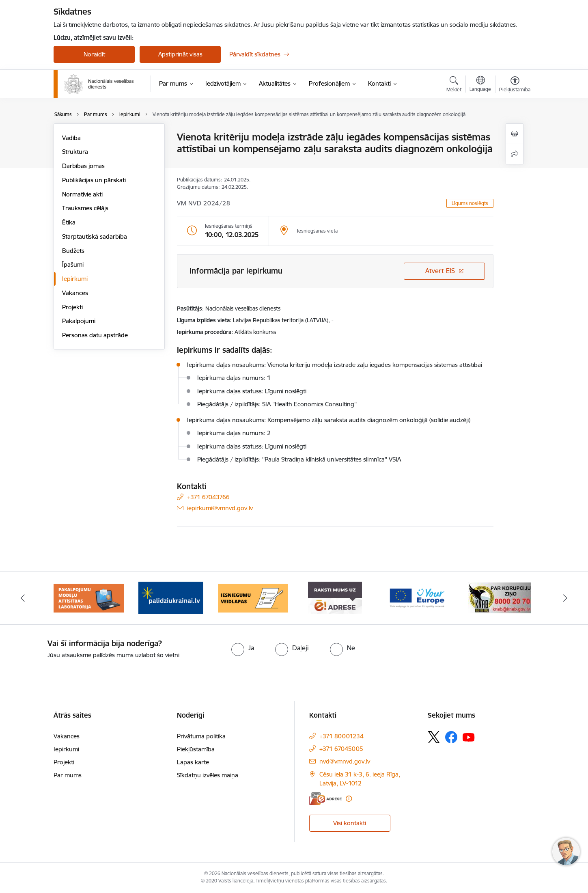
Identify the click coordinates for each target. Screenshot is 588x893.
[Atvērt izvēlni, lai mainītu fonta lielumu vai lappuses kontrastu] (515, 85)
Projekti (72, 307)
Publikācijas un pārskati (94, 180)
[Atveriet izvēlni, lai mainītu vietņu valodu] (480, 85)
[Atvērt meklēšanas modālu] (454, 85)
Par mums (68, 775)
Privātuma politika (201, 736)
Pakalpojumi (79, 321)
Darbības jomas (83, 166)
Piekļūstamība (196, 749)
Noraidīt (94, 54)
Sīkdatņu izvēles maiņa (208, 775)
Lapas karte (193, 762)
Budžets (73, 251)
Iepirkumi (75, 279)
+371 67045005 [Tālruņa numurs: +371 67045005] (341, 749)
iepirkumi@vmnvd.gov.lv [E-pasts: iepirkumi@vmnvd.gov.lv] (220, 508)
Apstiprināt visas (180, 54)
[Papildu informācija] (349, 799)
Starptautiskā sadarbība (95, 236)
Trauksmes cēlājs (85, 208)
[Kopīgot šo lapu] (515, 154)
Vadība (71, 138)
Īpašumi (73, 264)
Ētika (69, 222)
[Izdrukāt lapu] (515, 134)
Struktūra (75, 152)
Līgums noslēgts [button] (470, 203)
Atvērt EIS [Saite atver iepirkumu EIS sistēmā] (440, 271)
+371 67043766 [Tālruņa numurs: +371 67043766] (208, 497)
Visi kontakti (350, 823)
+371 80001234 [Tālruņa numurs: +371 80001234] (341, 736)
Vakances (75, 293)
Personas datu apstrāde (95, 335)
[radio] (243, 648)
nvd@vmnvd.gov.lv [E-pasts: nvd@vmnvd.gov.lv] (345, 761)
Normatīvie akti (82, 194)
